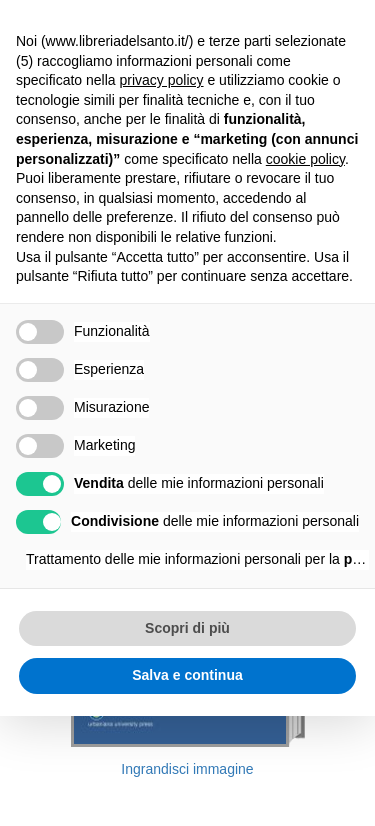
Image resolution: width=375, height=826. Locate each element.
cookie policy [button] (305, 159)
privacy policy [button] (162, 80)
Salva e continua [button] (187, 675)
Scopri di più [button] (187, 628)
